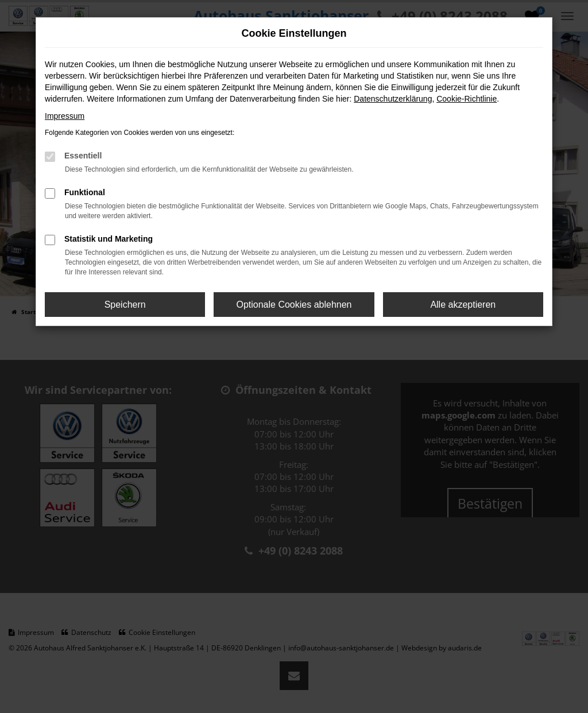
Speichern (125, 305)
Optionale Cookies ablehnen (294, 305)
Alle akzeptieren (463, 305)
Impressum (65, 116)
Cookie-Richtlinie (467, 99)
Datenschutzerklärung (393, 99)
